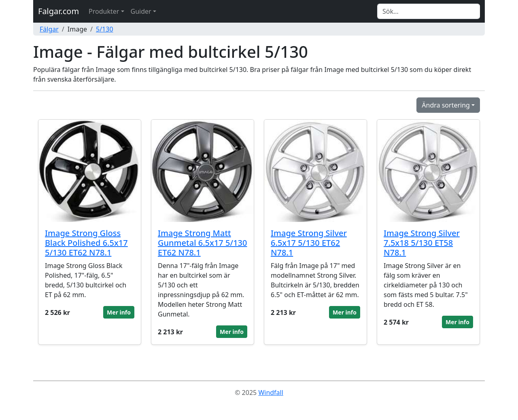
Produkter (104, 11)
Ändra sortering (446, 105)
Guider (141, 11)
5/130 (105, 29)
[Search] (429, 11)
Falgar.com (58, 11)
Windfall (271, 393)
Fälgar (49, 29)
